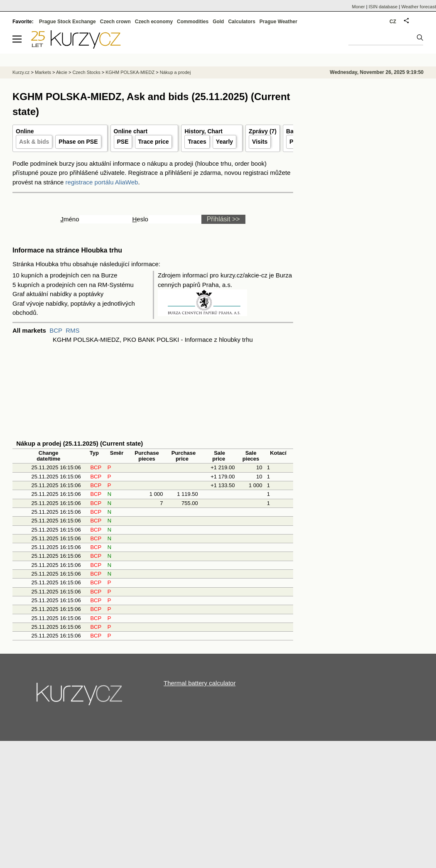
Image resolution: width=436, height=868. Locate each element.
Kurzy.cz (21, 72)
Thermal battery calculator (200, 683)
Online (25, 131)
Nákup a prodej (175, 72)
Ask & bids (34, 142)
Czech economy (154, 22)
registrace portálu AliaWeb (102, 182)
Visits (260, 142)
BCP (56, 330)
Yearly (224, 142)
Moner (359, 7)
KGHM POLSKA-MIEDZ (130, 72)
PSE (123, 142)
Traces (197, 142)
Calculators (241, 22)
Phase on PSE (78, 142)
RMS (72, 330)
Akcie (62, 72)
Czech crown (115, 22)
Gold (218, 22)
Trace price (154, 142)
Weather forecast (419, 7)
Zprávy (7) (263, 131)
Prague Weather (278, 22)
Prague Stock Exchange (67, 22)
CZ (393, 22)
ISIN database (383, 7)
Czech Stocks (86, 72)
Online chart (131, 131)
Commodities (193, 22)
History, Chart (203, 131)
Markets (43, 72)
